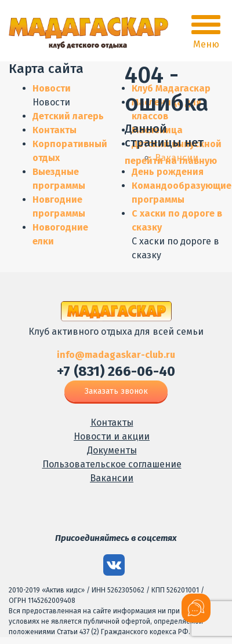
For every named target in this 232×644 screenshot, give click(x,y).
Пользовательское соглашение (112, 464)
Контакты (55, 130)
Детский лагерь (68, 116)
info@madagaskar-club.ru (116, 355)
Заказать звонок (116, 391)
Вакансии (112, 478)
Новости (52, 88)
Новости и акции (112, 436)
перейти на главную (171, 161)
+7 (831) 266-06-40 (116, 371)
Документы (112, 450)
